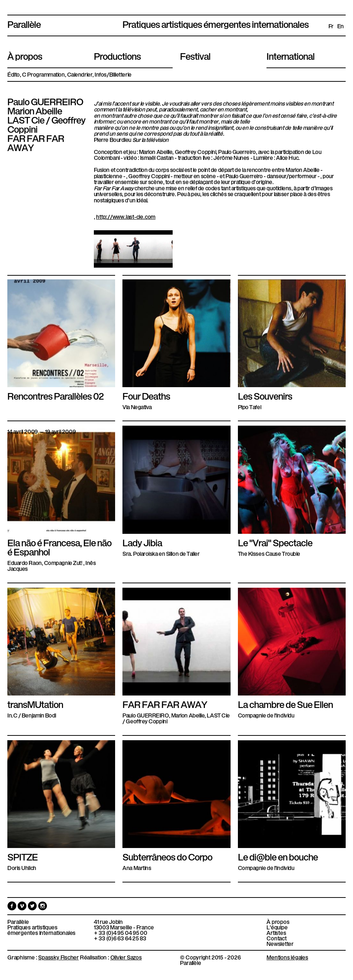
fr (331, 26)
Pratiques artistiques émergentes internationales (41, 930)
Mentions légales (287, 957)
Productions (117, 55)
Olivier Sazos (126, 957)
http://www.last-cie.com (126, 216)
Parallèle (24, 23)
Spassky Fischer (58, 957)
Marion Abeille (35, 110)
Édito (14, 74)
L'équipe (277, 927)
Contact (276, 938)
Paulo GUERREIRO (45, 101)
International (291, 55)
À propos (25, 55)
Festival (195, 55)
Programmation (46, 74)
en (341, 26)
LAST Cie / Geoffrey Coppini (46, 124)
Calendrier (80, 74)
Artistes (276, 933)
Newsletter (280, 944)
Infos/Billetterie (113, 74)
